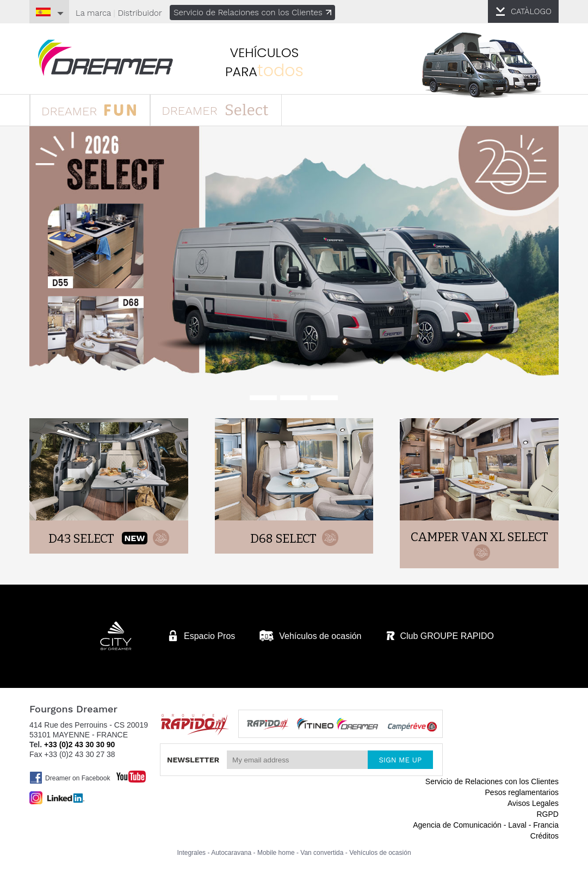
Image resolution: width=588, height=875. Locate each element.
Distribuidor (140, 13)
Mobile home (276, 853)
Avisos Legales (533, 803)
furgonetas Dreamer (106, 58)
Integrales (191, 853)
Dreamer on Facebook (70, 778)
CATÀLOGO (531, 11)
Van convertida (322, 853)
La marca (93, 13)
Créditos (544, 836)
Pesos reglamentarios (522, 792)
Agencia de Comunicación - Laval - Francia (486, 825)
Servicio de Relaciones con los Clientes (252, 13)
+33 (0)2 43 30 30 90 (79, 744)
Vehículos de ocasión (380, 853)
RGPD (547, 814)
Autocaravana (231, 853)
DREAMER (89, 110)
